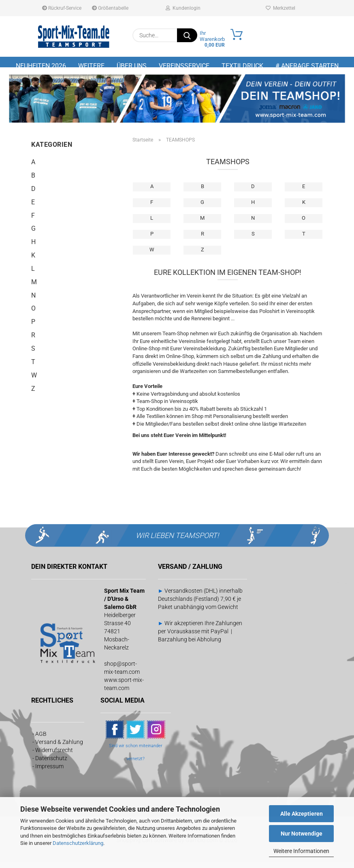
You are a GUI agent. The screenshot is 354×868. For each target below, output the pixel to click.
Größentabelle (110, 8)
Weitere (91, 66)
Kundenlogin (183, 8)
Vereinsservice (184, 66)
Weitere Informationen (301, 851)
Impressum (49, 772)
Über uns (132, 66)
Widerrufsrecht (54, 755)
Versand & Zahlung (59, 747)
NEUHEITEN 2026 (41, 66)
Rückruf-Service (62, 8)
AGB (41, 739)
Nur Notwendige (302, 834)
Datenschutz (51, 763)
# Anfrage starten (307, 66)
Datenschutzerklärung (78, 843)
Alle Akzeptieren (302, 814)
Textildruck (242, 66)
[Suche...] (187, 35)
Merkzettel (280, 8)
